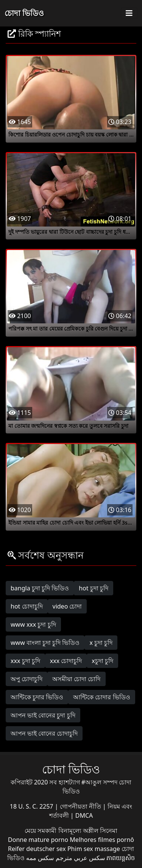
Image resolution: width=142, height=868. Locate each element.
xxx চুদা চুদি (25, 661)
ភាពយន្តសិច (121, 858)
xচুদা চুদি (102, 661)
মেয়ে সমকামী (41, 831)
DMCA (84, 815)
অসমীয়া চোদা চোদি (76, 679)
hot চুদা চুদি (94, 588)
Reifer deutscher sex (37, 849)
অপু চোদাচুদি (27, 679)
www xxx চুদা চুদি (33, 624)
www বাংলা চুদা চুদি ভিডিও (45, 643)
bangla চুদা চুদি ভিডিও (40, 588)
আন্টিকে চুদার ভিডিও (37, 697)
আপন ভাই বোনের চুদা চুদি (43, 715)
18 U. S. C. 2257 (32, 806)
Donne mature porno (38, 840)
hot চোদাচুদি (27, 606)
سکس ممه (40, 858)
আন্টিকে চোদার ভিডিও (101, 697)
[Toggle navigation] (129, 13)
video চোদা (67, 606)
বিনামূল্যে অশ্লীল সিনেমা (88, 831)
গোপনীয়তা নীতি (81, 806)
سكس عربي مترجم (80, 858)
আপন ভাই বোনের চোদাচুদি (44, 733)
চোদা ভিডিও (24, 13)
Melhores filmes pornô (102, 840)
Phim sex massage (94, 849)
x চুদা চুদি (101, 643)
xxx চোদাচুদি (66, 661)
